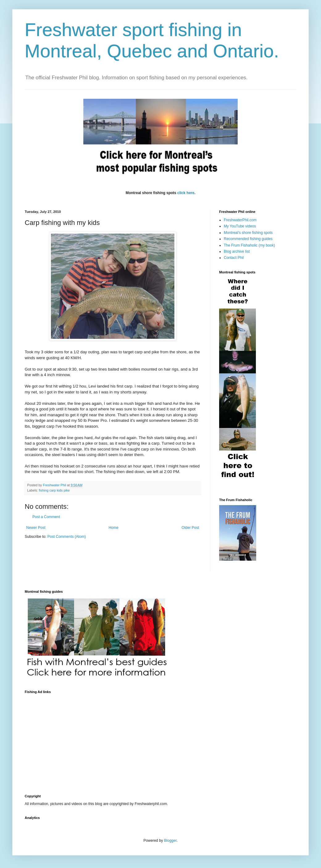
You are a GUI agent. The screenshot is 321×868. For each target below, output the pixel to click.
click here (186, 193)
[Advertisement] (97, 740)
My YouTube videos (240, 226)
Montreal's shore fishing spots (248, 233)
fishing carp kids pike (54, 490)
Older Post (190, 528)
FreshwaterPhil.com (240, 220)
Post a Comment (46, 517)
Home (114, 528)
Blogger (170, 841)
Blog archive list (237, 251)
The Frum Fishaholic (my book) (249, 245)
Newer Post (36, 528)
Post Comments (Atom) (67, 537)
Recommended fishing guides (248, 239)
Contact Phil (234, 258)
